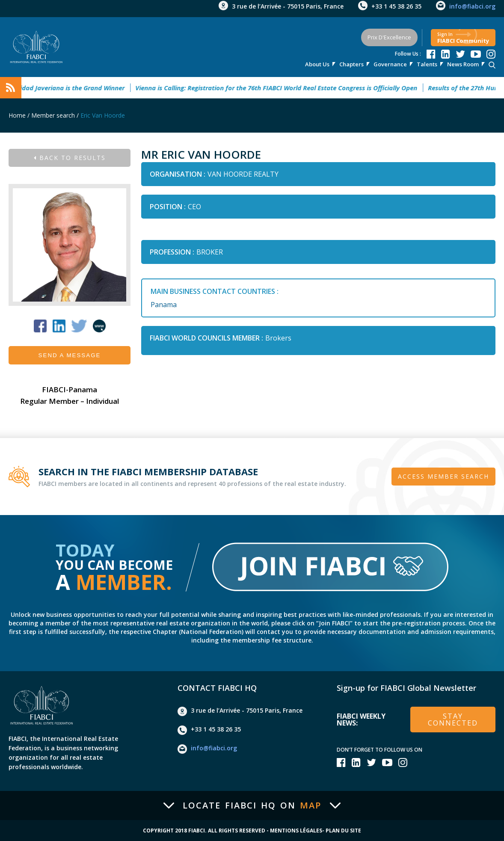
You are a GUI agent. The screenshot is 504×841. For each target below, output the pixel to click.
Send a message (70, 355)
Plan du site (343, 831)
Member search (53, 115)
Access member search (443, 476)
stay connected (453, 720)
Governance (390, 64)
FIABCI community (463, 38)
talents (427, 64)
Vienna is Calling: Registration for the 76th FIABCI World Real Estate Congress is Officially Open (280, 88)
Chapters (351, 64)
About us (317, 64)
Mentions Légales (296, 831)
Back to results (70, 158)
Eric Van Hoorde (103, 115)
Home (17, 115)
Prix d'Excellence (389, 37)
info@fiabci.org (472, 6)
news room (463, 64)
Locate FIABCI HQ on (252, 805)
